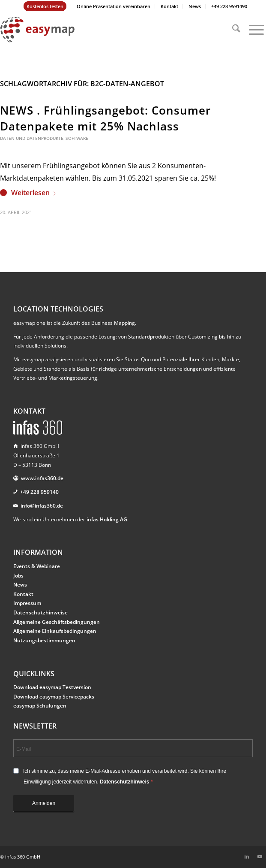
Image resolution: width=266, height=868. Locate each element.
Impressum (27, 603)
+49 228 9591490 (229, 6)
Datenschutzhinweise (40, 612)
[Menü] (252, 30)
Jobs (18, 576)
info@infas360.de (42, 506)
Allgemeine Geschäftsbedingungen (57, 622)
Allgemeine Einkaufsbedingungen (55, 631)
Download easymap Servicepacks (54, 697)
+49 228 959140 (39, 492)
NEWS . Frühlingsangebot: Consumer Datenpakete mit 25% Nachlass (105, 118)
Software (77, 138)
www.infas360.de (42, 478)
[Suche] (232, 30)
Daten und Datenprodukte (32, 138)
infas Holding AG (107, 519)
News (195, 6)
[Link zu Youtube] (260, 856)
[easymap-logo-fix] (106, 30)
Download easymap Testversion (52, 687)
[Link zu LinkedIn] (247, 856)
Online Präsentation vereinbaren (114, 6)
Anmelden (44, 803)
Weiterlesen (34, 193)
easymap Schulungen (40, 706)
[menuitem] (45, 6)
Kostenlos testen (45, 6)
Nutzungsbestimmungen (44, 640)
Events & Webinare (37, 566)
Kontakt (169, 6)
